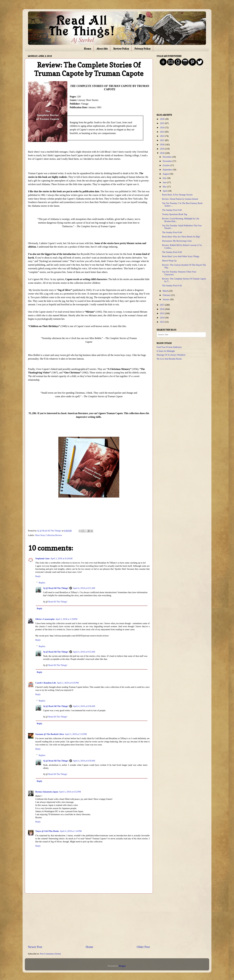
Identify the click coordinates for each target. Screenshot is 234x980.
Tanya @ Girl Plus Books (47, 831)
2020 (162, 145)
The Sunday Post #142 (172, 286)
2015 (162, 313)
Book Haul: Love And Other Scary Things (181, 256)
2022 (162, 136)
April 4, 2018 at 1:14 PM (71, 831)
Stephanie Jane (42, 558)
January (166, 299)
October (167, 165)
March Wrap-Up (169, 261)
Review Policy (121, 49)
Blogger (122, 966)
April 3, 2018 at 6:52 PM (70, 792)
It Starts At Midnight (166, 351)
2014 (162, 318)
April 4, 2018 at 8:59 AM (84, 761)
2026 (162, 119)
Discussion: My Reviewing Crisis (177, 241)
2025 (162, 123)
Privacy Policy (143, 49)
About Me (102, 49)
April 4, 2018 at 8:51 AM (84, 588)
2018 (162, 153)
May (165, 187)
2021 (162, 140)
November (168, 161)
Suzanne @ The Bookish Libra (50, 734)
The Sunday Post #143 (172, 252)
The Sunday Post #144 (172, 232)
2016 (162, 309)
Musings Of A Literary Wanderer (171, 355)
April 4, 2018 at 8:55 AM (84, 652)
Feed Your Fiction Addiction (169, 347)
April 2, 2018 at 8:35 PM (68, 683)
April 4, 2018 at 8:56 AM (84, 706)
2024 (162, 127)
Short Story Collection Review (49, 535)
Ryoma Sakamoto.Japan (47, 792)
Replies (42, 583)
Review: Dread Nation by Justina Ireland (180, 199)
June (165, 182)
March (166, 291)
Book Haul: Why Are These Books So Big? (181, 237)
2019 (162, 149)
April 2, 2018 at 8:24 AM (61, 558)
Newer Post (35, 947)
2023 (162, 132)
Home (88, 49)
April (165, 191)
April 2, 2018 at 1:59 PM (66, 619)
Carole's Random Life (46, 683)
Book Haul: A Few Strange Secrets (177, 195)
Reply (38, 576)
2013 (162, 322)
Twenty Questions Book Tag (175, 214)
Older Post (143, 947)
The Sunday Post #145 (172, 210)
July (165, 178)
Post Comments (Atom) (50, 954)
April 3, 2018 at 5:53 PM (76, 734)
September (168, 170)
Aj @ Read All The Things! (56, 588)
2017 (162, 305)
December (168, 157)
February (167, 295)
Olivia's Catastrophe (45, 619)
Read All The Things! (58, 602)
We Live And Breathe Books (169, 359)
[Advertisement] (89, 919)
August (166, 174)
